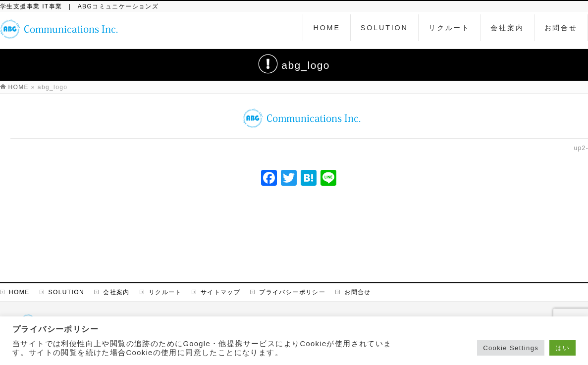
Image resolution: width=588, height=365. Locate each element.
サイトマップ (220, 292)
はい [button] (562, 348)
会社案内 (116, 292)
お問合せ (358, 292)
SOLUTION (67, 292)
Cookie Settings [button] (511, 348)
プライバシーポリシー (292, 292)
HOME (19, 292)
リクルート (165, 292)
